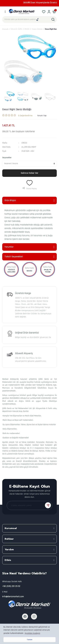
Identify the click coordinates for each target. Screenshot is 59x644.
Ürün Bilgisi (10, 200)
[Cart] (54, 12)
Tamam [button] (30, 640)
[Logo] (22, 12)
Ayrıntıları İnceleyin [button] (32, 633)
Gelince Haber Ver (29, 173)
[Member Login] (49, 12)
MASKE (29, 271)
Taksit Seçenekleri (14, 257)
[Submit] (48, 505)
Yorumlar (9, 247)
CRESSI (24, 143)
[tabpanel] (9, 96)
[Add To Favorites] (29, 183)
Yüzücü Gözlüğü (11, 271)
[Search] (29, 20)
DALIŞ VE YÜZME (48, 271)
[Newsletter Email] (29, 505)
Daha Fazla (11, 267)
